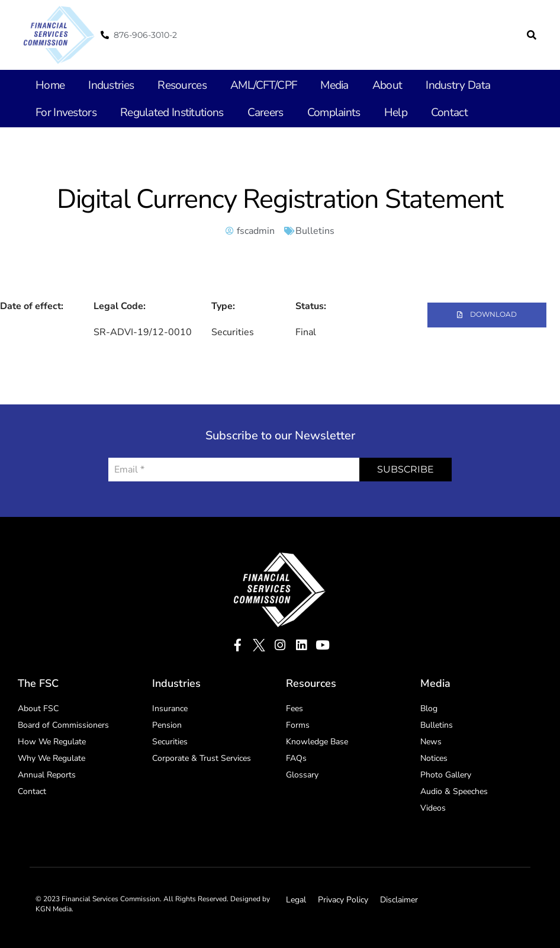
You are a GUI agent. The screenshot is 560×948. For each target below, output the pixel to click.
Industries (108, 85)
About (375, 85)
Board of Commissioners (63, 723)
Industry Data (442, 85)
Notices (434, 756)
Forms (298, 723)
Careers (254, 113)
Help (379, 113)
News (431, 740)
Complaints (320, 113)
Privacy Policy (343, 898)
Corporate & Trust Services (202, 756)
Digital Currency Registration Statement (280, 199)
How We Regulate (52, 740)
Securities (170, 740)
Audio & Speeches (454, 790)
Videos (433, 806)
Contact (430, 113)
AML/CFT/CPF (255, 85)
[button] (532, 35)
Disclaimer (399, 898)
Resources (176, 85)
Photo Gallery (446, 773)
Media (324, 85)
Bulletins (315, 231)
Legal (296, 898)
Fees (295, 707)
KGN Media (54, 907)
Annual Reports (47, 773)
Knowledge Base (317, 740)
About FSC (38, 707)
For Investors (64, 113)
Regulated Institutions (165, 113)
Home (49, 85)
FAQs (296, 756)
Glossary (302, 773)
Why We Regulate (52, 756)
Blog (429, 707)
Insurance (170, 707)
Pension (167, 723)
